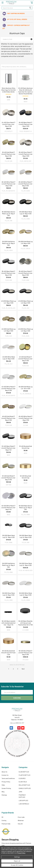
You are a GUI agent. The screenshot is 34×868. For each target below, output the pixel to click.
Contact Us (5, 775)
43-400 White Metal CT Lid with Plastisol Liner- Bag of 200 (8, 388)
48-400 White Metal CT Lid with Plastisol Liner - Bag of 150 (26, 418)
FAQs (3, 785)
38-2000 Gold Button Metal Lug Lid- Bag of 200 (8, 243)
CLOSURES (22, 778)
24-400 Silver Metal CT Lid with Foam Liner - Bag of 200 (9, 124)
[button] (31, 39)
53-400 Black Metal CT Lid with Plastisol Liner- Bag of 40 (8, 448)
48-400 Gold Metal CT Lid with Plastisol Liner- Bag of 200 (8, 418)
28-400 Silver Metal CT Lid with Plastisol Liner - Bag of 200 (26, 154)
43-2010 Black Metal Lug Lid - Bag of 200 (8, 302)
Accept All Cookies (17, 865)
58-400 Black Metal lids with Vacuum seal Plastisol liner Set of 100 (25, 623)
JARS (20, 792)
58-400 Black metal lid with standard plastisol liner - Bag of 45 (8, 623)
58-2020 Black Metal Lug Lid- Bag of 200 (26, 536)
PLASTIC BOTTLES (24, 775)
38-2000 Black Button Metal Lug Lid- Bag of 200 (8, 214)
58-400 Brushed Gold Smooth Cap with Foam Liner (8, 653)
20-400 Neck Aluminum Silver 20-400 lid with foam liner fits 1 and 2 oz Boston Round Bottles (26, 91)
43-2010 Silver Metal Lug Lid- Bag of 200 (26, 330)
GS (2, 817)
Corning (4, 820)
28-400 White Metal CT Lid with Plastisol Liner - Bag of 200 (8, 184)
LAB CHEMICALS (24, 804)
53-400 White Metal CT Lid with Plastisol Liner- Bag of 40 (8, 508)
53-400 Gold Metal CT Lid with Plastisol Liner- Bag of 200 (8, 478)
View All (20, 824)
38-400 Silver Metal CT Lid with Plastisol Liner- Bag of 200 (26, 273)
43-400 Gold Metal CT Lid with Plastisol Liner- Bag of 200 (26, 359)
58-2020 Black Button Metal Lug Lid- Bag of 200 (25, 508)
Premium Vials (6, 824)
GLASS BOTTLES (24, 772)
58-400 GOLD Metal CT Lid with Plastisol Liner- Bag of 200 (26, 653)
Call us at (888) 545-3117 (17, 723)
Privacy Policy (6, 782)
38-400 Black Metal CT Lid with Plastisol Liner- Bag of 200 (8, 273)
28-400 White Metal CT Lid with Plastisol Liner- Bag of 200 (26, 184)
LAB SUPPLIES (23, 800)
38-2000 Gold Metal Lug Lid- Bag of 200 (25, 242)
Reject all (17, 861)
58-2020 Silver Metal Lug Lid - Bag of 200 (26, 564)
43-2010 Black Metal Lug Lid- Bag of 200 (26, 302)
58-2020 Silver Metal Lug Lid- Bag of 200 (8, 594)
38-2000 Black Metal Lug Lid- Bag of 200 (25, 213)
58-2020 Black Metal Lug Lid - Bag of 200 (8, 536)
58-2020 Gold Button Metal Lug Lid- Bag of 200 (8, 565)
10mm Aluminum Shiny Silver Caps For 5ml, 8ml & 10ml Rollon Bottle (8, 90)
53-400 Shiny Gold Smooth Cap (25, 477)
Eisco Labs (21, 817)
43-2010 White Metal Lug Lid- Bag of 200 (9, 358)
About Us (4, 772)
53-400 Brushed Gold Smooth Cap (26, 447)
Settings (17, 857)
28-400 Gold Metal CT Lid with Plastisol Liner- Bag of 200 (8, 154)
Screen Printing (6, 788)
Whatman (21, 820)
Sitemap (4, 795)
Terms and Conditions (8, 778)
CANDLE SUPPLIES (25, 788)
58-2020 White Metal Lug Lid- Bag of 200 (25, 594)
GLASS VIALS (23, 782)
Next (24, 669)
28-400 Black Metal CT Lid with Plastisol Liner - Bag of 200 (26, 124)
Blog (3, 792)
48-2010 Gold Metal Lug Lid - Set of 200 (26, 388)
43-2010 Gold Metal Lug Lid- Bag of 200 (8, 330)
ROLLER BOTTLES (24, 785)
